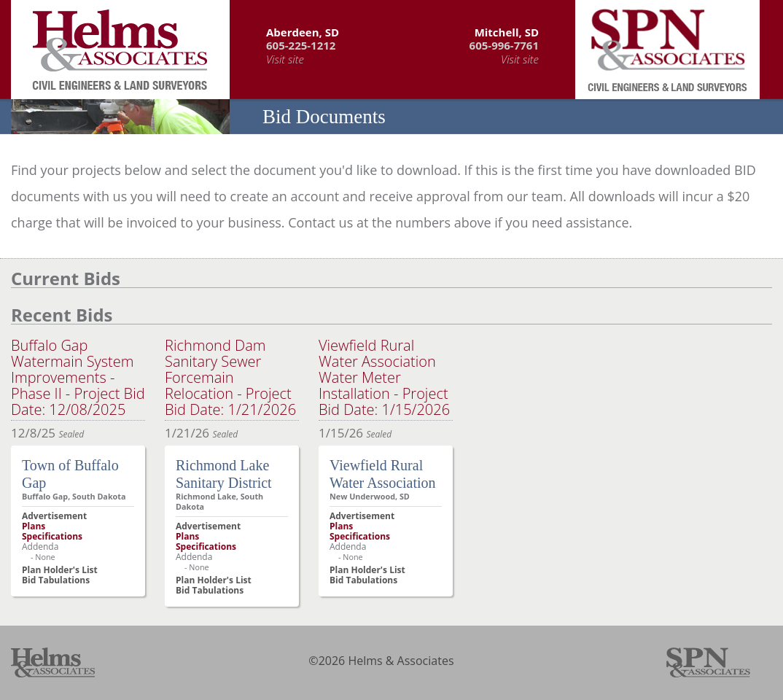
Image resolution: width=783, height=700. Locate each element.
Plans (34, 526)
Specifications (52, 536)
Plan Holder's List (60, 570)
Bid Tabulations (56, 580)
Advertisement (54, 516)
